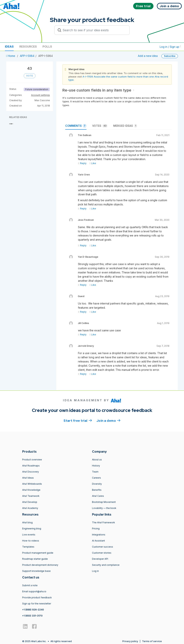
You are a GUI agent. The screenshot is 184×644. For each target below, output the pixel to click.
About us (97, 460)
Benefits (97, 490)
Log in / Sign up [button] (170, 47)
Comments (76, 126)
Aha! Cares (98, 496)
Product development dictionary (40, 565)
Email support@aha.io (34, 591)
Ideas (9, 47)
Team (95, 472)
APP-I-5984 (27, 56)
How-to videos (31, 541)
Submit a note (30, 585)
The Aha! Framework (103, 522)
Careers (96, 478)
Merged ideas (125, 126)
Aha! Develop (30, 502)
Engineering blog (32, 529)
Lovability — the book (104, 508)
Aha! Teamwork (31, 496)
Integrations (99, 535)
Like (93, 163)
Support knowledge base (36, 571)
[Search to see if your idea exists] (94, 30)
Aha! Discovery (31, 472)
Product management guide (38, 553)
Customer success (103, 547)
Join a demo (109, 420)
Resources (28, 47)
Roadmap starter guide (35, 559)
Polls (47, 47)
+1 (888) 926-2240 (33, 610)
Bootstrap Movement (104, 502)
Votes (100, 126)
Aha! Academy (30, 508)
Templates (28, 547)
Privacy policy (130, 641)
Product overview (32, 460)
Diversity (97, 484)
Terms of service (152, 641)
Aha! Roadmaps (31, 466)
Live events (29, 535)
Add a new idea (148, 56)
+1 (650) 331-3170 (32, 616)
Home (11, 56)
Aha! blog (27, 522)
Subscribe (170, 56)
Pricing (96, 529)
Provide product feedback (37, 597)
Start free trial (78, 420)
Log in (95, 571)
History (96, 466)
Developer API (100, 559)
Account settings (40, 95)
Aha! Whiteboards (32, 484)
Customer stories (102, 553)
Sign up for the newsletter (37, 604)
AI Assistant (98, 541)
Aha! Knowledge (31, 490)
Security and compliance (106, 565)
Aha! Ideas (28, 478)
